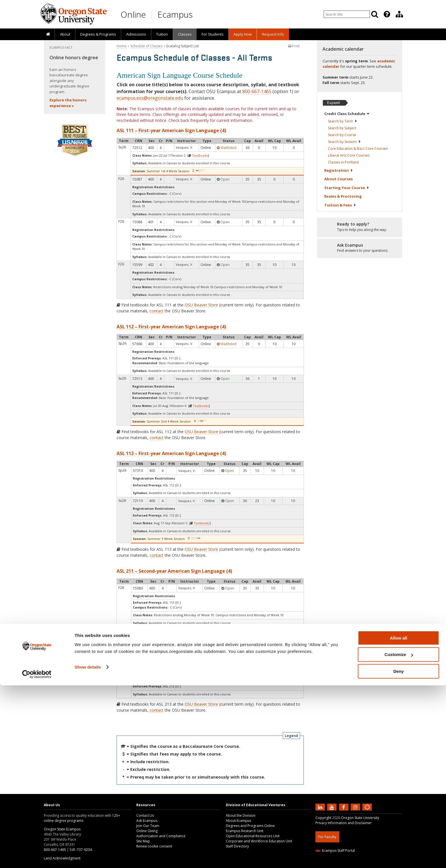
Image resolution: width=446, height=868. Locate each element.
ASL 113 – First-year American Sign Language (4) (171, 453)
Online (133, 14)
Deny (399, 854)
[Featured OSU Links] (387, 14)
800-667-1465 (257, 91)
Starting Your (347, 188)
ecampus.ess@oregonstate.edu (150, 98)
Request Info (273, 34)
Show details (88, 850)
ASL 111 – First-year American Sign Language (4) (171, 130)
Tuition (162, 34)
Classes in (343, 162)
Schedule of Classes (146, 46)
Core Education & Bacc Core (358, 149)
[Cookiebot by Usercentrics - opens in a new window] (37, 857)
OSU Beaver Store (201, 305)
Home (122, 46)
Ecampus (175, 14)
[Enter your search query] (347, 14)
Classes (185, 34)
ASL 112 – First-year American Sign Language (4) (171, 327)
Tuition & (340, 205)
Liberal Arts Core (349, 155)
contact (157, 311)
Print (294, 46)
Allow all (399, 821)
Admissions (136, 34)
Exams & (343, 196)
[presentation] (386, 14)
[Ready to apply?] (360, 227)
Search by (343, 121)
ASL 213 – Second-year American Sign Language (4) (174, 655)
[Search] (375, 14)
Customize (399, 837)
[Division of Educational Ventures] (399, 14)
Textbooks (200, 155)
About (65, 34)
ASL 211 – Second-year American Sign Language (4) (174, 571)
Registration (339, 170)
